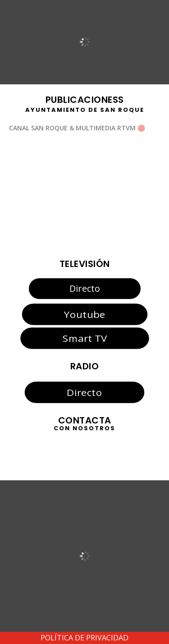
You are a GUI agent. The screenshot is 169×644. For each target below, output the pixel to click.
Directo (85, 288)
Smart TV (84, 338)
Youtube (84, 314)
